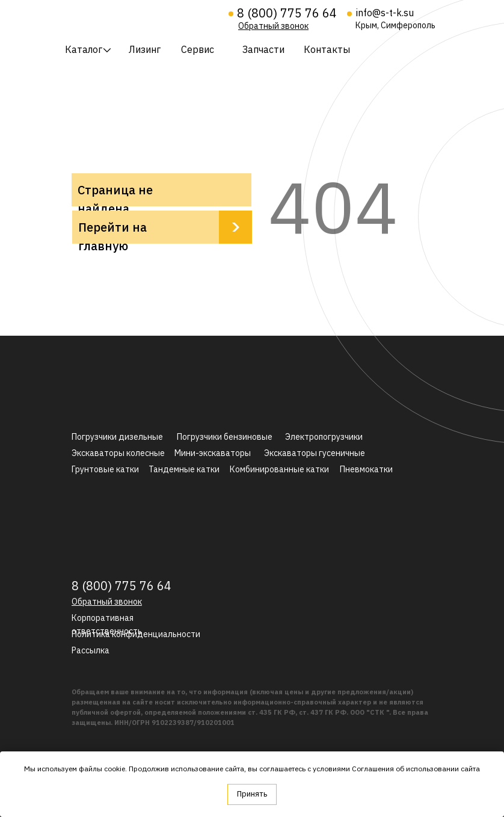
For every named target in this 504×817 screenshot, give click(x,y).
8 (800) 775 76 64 (287, 13)
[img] (139, 17)
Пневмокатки (366, 469)
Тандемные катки (184, 469)
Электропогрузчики (324, 437)
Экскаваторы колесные (118, 453)
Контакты (327, 49)
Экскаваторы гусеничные (315, 453)
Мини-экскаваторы (213, 453)
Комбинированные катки (279, 469)
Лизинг (145, 49)
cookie (115, 769)
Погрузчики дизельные (117, 437)
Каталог (84, 49)
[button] (273, 26)
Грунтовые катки (105, 469)
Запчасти (263, 49)
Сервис (198, 49)
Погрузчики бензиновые (225, 437)
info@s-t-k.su (385, 13)
